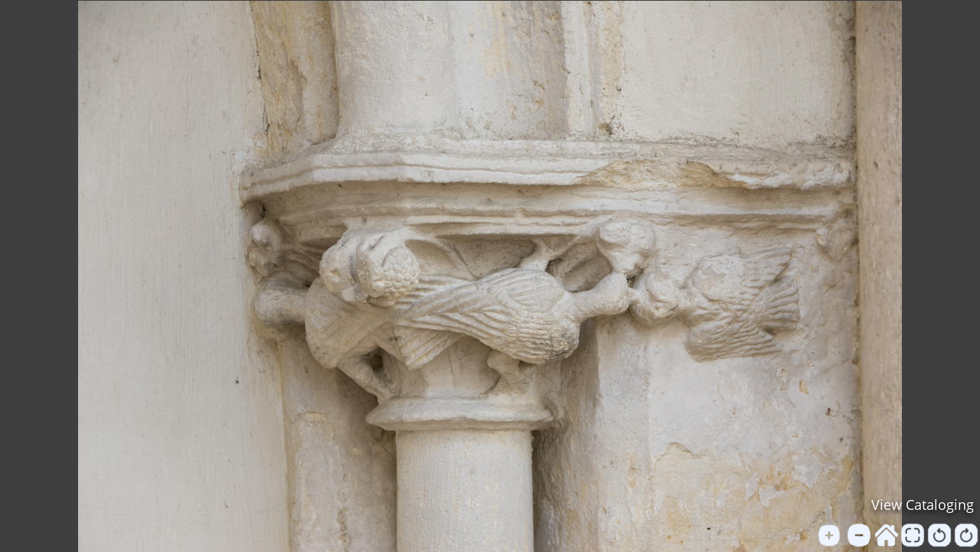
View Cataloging (923, 505)
